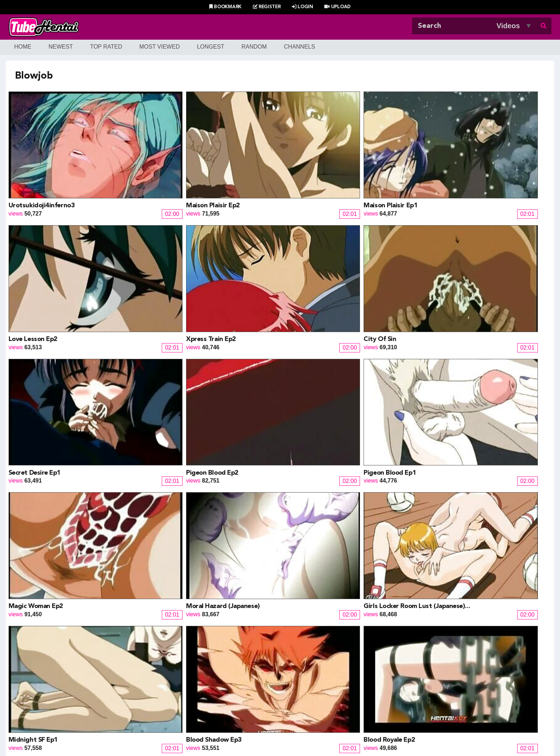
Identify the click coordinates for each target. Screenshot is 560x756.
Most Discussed (343, 715)
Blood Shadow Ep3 (364, 344)
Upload (337, 7)
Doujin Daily (184, 657)
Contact (331, 724)
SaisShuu (181, 691)
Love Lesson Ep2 (361, 163)
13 (359, 558)
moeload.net (69, 691)
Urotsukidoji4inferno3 (42, 163)
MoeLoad (412, 674)
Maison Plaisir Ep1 (254, 163)
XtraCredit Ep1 (250, 525)
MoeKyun (412, 683)
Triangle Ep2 (355, 525)
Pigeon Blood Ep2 (253, 253)
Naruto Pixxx (301, 683)
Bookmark (225, 7)
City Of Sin (25, 253)
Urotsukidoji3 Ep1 (35, 525)
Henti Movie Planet (308, 666)
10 (311, 558)
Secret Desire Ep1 (144, 253)
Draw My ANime (189, 674)
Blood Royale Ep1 (34, 434)
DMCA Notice (217, 733)
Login (302, 7)
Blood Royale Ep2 (471, 344)
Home (23, 47)
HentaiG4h (67, 683)
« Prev (146, 558)
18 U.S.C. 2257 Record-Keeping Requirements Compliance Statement (361, 733)
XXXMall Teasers (422, 666)
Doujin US (181, 666)
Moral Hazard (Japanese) (46, 344)
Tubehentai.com (133, 733)
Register (267, 7)
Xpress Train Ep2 (471, 163)
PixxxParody (300, 657)
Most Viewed (160, 47)
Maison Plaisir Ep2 (145, 163)
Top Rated (106, 47)
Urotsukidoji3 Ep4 (145, 434)
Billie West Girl (419, 657)
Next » (415, 558)
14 (374, 558)
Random (254, 47)
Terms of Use (255, 733)
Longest (210, 47)
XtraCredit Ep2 (469, 434)
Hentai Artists (185, 683)
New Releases (234, 715)
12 (343, 558)
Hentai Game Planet (79, 666)
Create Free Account (290, 724)
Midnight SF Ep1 (252, 344)
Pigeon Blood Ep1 (363, 253)
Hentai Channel (72, 657)
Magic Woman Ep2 (473, 253)
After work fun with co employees (169, 525)
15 (390, 558)
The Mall (295, 691)
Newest (61, 47)
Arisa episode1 (358, 434)
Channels (299, 47)
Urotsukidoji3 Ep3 (254, 434)
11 (327, 558)
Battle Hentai (301, 674)
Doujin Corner (71, 674)
